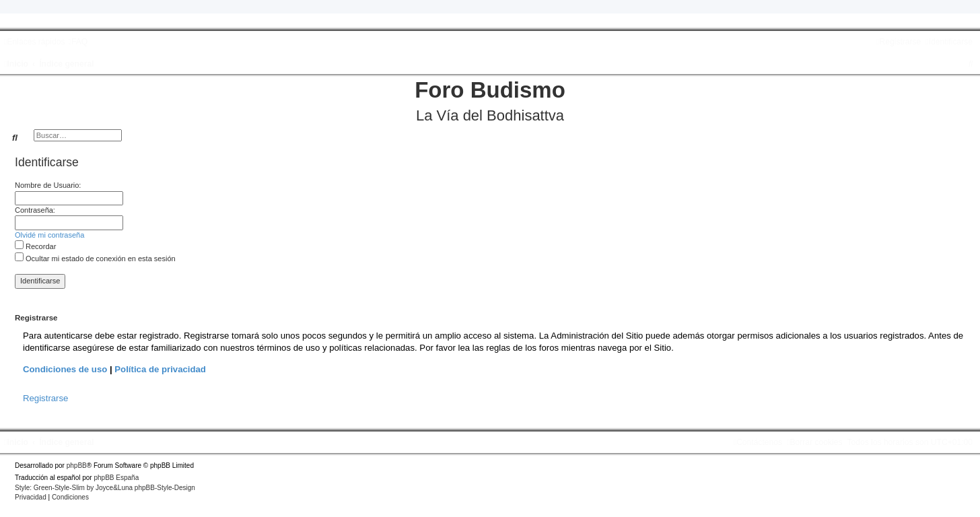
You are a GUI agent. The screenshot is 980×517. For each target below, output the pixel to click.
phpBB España (116, 478)
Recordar (35, 246)
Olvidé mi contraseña (49, 235)
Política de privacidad (160, 369)
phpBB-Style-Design (165, 488)
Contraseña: (35, 210)
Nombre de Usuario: (48, 185)
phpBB (77, 466)
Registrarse (45, 398)
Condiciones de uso (65, 369)
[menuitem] (78, 42)
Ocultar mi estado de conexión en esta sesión (95, 258)
